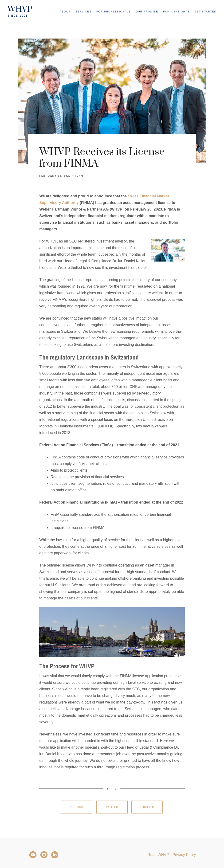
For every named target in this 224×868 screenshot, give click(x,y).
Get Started (205, 12)
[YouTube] (33, 855)
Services (83, 12)
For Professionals (114, 12)
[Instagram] (44, 855)
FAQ (166, 12)
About (65, 12)
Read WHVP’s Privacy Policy (172, 855)
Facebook (77, 807)
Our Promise (147, 12)
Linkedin (147, 807)
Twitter (112, 807)
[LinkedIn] (55, 855)
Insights (182, 12)
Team (79, 176)
